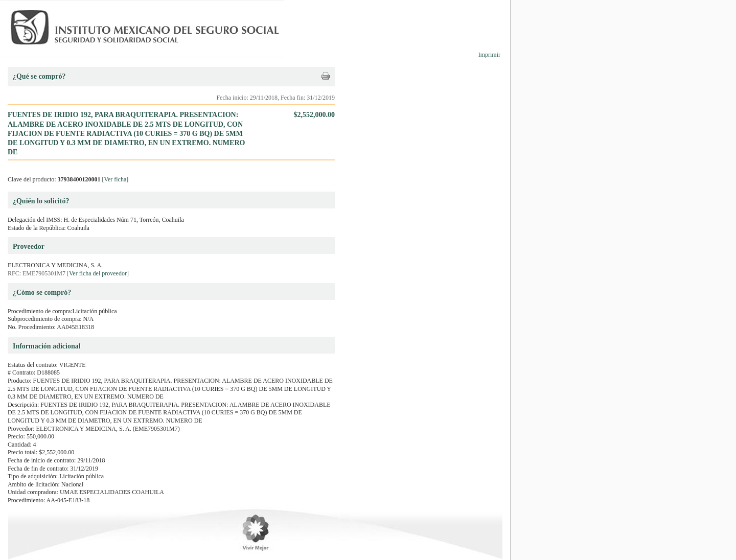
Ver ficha (116, 179)
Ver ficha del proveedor (98, 273)
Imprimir (489, 55)
